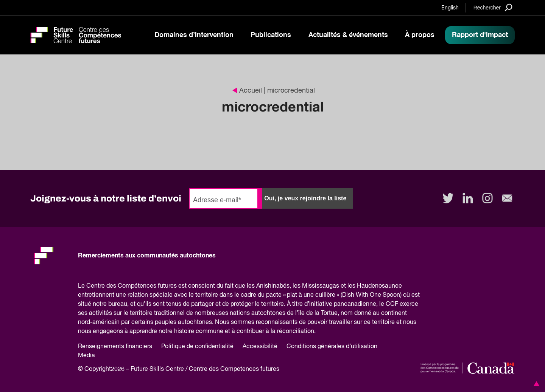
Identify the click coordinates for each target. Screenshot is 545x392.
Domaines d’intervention (194, 35)
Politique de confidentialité (197, 347)
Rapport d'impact (480, 35)
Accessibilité (260, 347)
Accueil (247, 91)
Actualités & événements (348, 35)
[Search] (493, 7)
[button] (535, 384)
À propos (420, 35)
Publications (271, 35)
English (450, 8)
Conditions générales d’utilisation (332, 347)
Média (86, 356)
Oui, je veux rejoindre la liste (305, 198)
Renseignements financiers (115, 347)
